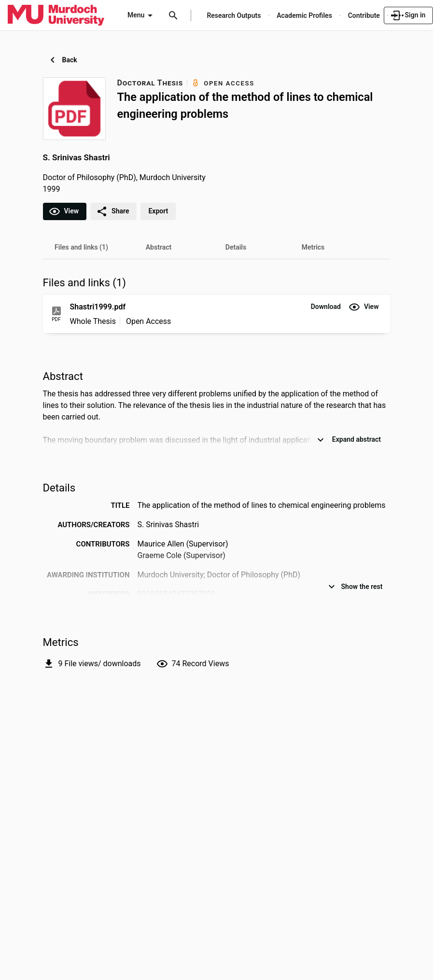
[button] (326, 307)
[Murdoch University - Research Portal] (56, 15)
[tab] (82, 247)
